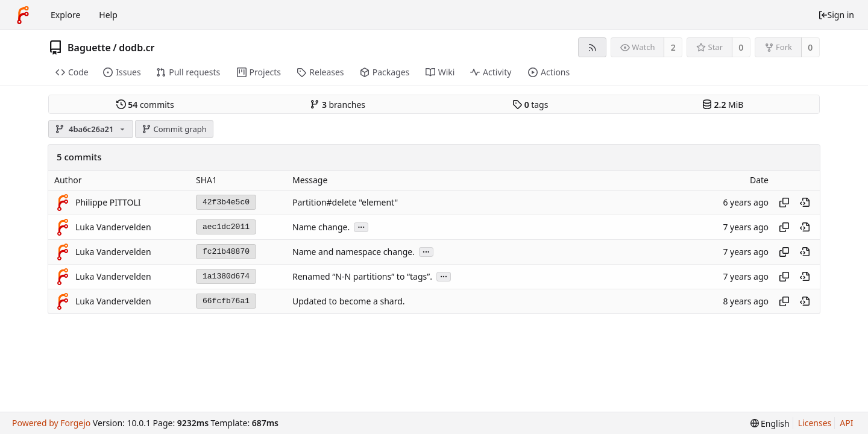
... (361, 226)
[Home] (23, 15)
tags (530, 105)
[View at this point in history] (805, 203)
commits (145, 105)
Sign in (836, 15)
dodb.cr (137, 48)
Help (108, 15)
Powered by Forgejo (51, 423)
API (846, 423)
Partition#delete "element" (345, 202)
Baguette (89, 48)
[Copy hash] (784, 203)
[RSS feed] (592, 47)
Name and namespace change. (354, 252)
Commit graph (174, 129)
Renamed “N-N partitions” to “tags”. (362, 276)
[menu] (770, 423)
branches (338, 105)
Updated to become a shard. (349, 301)
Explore (65, 15)
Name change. (321, 227)
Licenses (815, 423)
